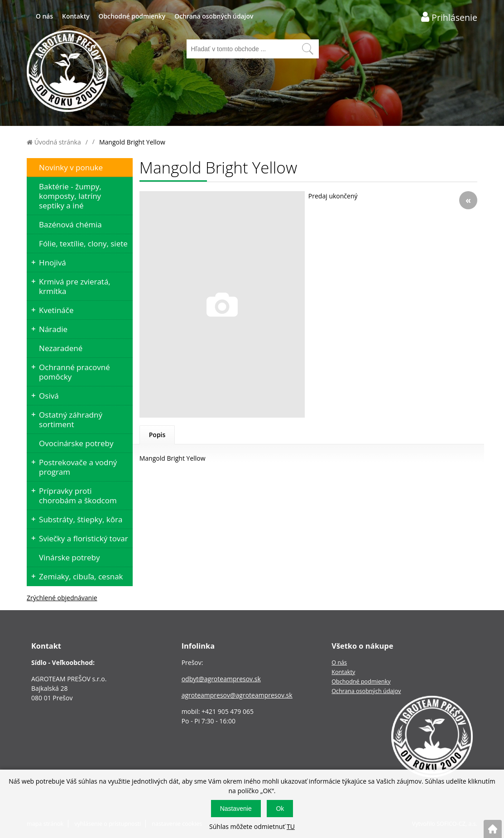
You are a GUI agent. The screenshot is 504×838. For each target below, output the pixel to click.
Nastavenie (236, 809)
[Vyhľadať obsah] (307, 49)
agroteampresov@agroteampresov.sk (237, 695)
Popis (157, 435)
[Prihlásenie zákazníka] (449, 17)
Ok (280, 809)
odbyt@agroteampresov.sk (221, 679)
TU (291, 826)
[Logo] (67, 72)
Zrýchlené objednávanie (62, 598)
